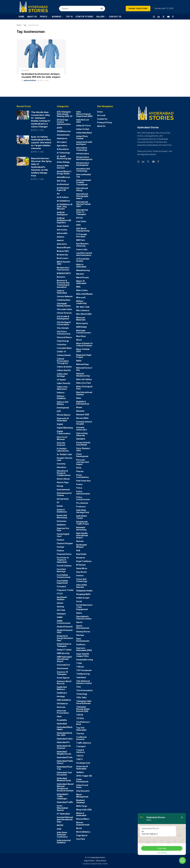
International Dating (82, 189)
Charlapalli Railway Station (64, 305)
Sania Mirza (82, 568)
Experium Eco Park (63, 529)
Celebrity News (64, 300)
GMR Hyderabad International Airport (64, 659)
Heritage (61, 696)
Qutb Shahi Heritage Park (83, 511)
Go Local (101, 115)
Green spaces (63, 678)
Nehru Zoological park (84, 388)
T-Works (80, 667)
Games (60, 603)
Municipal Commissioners (84, 332)
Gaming (60, 607)
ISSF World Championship (83, 230)
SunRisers (81, 645)
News (79, 398)
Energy (60, 486)
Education (61, 467)
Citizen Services (64, 313)
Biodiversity (62, 255)
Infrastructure (83, 154)
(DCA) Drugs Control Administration (64, 122)
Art (58, 194)
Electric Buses (63, 479)
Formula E (61, 587)
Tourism (80, 734)
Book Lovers (63, 258)
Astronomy (62, 230)
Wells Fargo (82, 806)
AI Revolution (63, 149)
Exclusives (62, 521)
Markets (80, 274)
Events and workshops (62, 516)
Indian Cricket (83, 129)
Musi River (81, 336)
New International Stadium (84, 393)
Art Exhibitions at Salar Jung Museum (65, 207)
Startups (80, 635)
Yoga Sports (82, 835)
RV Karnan (81, 565)
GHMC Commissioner (64, 622)
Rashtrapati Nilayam (82, 546)
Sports (79, 622)
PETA (79, 468)
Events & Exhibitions (62, 511)
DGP (59, 411)
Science (80, 576)
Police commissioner (83, 498)
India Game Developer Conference (62, 835)
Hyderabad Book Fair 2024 (64, 734)
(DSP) (60, 128)
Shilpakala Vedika (84, 591)
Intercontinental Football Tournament (84, 182)
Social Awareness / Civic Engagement (84, 607)
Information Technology (82, 149)
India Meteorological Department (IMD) (84, 114)
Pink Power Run (83, 481)
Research (81, 558)
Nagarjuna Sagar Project (84, 356)
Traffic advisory (84, 743)
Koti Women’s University (82, 245)
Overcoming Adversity (82, 434)
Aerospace (62, 142)
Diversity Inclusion (61, 444)
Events (60, 506)
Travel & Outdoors (81, 751)
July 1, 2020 (43, 81)
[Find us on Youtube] (168, 17)
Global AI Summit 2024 (65, 631)
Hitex (59, 716)
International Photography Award (82, 196)
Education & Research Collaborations (64, 473)
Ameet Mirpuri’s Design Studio (64, 173)
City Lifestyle (63, 328)
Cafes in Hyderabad (62, 292)
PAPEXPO (81, 439)
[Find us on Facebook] (173, 17)
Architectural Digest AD (63, 189)
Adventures (62, 138)
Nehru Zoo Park (84, 383)
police (79, 488)
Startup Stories (83, 632)
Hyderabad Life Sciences (64, 747)
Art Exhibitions (63, 201)
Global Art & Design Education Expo (65, 638)
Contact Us (102, 119)
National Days (83, 364)
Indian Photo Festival (82, 137)
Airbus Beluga (63, 162)
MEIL (78, 287)
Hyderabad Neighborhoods (64, 753)
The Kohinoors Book (83, 723)
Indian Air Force (83, 126)
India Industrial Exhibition (64, 841)
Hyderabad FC (63, 742)
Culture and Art (64, 370)
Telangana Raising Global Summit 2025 (83, 709)
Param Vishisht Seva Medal (83, 444)
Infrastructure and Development (84, 158)
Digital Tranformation (64, 432)
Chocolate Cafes (64, 309)
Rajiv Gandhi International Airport (82, 535)
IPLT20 (79, 218)
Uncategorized (83, 763)
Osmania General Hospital (84, 423)
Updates (80, 772)
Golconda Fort (63, 665)
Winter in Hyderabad (81, 814)
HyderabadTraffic (65, 802)
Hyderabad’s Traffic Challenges (63, 796)
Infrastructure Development (83, 164)
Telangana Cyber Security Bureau (84, 702)
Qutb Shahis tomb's (82, 517)
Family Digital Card (63, 535)
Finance (60, 551)
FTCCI (60, 594)
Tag (25, 25)
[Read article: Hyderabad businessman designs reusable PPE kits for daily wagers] (41, 57)
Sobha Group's (83, 598)
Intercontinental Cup (84, 176)
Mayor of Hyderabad (81, 282)
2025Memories (64, 131)
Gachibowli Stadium (62, 598)
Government (62, 668)
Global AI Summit (65, 627)
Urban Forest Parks (82, 786)
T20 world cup (83, 674)
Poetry (79, 484)
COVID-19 (61, 352)
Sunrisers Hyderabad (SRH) (84, 649)
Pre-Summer (82, 503)
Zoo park (81, 839)
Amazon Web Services (63, 167)
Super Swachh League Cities (83, 655)
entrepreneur (63, 499)
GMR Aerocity (63, 653)
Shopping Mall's (83, 594)
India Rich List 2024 (83, 121)
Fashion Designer (65, 543)
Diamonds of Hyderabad (63, 420)
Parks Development (82, 455)
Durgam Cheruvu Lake (65, 459)
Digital (60, 424)
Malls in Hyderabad (81, 266)
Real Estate (81, 554)
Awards (60, 240)
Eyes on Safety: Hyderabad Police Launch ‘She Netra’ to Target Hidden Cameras (41, 143)
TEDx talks (81, 698)
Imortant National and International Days (65, 820)
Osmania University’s (82, 429)
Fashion (60, 540)
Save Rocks (82, 572)
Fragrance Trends (65, 590)
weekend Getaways (81, 801)
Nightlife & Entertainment (83, 403)
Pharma (80, 471)
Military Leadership (81, 302)
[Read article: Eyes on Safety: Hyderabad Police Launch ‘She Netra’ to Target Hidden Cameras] (23, 140)
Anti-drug (61, 181)
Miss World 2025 (84, 314)
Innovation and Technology (83, 170)
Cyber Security (63, 383)
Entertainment (63, 490)
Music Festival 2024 (83, 350)
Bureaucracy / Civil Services (63, 269)
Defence (61, 393)
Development (63, 408)
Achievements (63, 135)
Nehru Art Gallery (84, 379)
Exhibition (61, 525)
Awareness (62, 244)
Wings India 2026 (84, 810)
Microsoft (81, 298)
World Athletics (83, 832)
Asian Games (63, 226)
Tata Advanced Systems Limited (84, 682)
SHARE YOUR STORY (138, 8)
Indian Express (30, 81)
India (59, 829)
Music (79, 340)
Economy (61, 464)
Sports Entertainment (83, 627)
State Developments (83, 640)
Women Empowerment (83, 824)
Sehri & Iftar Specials (82, 586)
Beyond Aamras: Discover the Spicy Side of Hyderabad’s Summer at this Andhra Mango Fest (41, 167)
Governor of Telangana (62, 673)
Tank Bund (81, 677)
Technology (82, 694)
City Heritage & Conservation (64, 323)
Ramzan (80, 541)
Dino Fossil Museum (62, 438)
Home (19, 25)
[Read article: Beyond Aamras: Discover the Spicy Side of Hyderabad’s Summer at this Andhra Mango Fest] (23, 161)
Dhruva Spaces (64, 415)
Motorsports (82, 323)
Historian (61, 707)
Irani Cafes (81, 221)
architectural (63, 184)
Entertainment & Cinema (64, 494)
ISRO (78, 225)
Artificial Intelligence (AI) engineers (64, 220)
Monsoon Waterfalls (81, 319)
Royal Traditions (84, 561)
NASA (79, 361)
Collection (62, 345)
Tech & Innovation (84, 690)
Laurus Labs (82, 249)
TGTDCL (80, 718)
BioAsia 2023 (63, 251)
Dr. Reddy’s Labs (64, 454)
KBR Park (80, 240)
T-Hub (79, 663)
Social (79, 601)
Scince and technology (82, 580)
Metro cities (82, 290)
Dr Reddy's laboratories (63, 450)
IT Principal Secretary (82, 235)
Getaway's (61, 614)
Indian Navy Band (84, 133)
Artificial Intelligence (62, 213)
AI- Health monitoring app (64, 157)
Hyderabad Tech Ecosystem (64, 774)
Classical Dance (64, 337)
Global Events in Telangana (64, 645)
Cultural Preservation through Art (63, 361)
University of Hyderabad (82, 768)
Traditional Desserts (81, 738)
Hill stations (62, 704)
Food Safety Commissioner (64, 576)
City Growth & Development (63, 318)
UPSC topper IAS (84, 776)
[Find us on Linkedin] (143, 162)
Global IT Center (64, 650)
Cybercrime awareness (62, 388)
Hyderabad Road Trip (64, 768)
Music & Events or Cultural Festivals (84, 345)
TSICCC (80, 756)
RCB (78, 551)
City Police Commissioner (64, 333)
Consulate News (64, 348)
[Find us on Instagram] (154, 17)
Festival (60, 547)
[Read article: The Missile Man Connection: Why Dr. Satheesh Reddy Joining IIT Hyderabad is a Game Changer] (23, 115)
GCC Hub (61, 610)
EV (58, 502)
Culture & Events (64, 367)
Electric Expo (63, 482)
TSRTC (80, 759)
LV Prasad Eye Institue (83, 260)
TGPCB (80, 715)
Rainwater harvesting (81, 529)
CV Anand (61, 380)
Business (25, 71)
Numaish (80, 411)
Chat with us (175, 860)
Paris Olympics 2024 (83, 449)
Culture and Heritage (62, 375)
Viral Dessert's (83, 791)
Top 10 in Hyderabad (81, 729)
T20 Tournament (84, 670)
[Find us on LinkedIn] (159, 17)
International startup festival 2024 (83, 204)
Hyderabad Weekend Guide (64, 779)
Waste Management (82, 796)
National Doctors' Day (84, 369)
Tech (78, 687)
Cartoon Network (65, 296)
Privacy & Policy (105, 123)
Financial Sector (64, 554)
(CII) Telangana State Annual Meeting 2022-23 (65, 114)
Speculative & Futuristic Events (84, 618)
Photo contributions (83, 476)
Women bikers (83, 819)
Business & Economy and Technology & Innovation (63, 284)
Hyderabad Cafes (65, 739)
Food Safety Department (62, 582)
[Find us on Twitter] (163, 17)
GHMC (60, 617)
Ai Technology (63, 153)
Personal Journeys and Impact (82, 462)
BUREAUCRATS (64, 273)
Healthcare (62, 693)
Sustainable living (85, 660)
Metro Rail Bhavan (84, 294)
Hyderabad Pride (65, 757)
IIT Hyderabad (63, 814)
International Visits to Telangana (82, 212)
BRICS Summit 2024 (63, 263)
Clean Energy (63, 341)
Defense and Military (63, 403)
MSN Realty (81, 327)
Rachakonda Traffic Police (82, 523)
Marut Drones (83, 277)
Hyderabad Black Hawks (65, 728)
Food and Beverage (61, 570)
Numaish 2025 (83, 415)
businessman (34, 25)
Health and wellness (62, 688)
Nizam (79, 407)
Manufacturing (83, 270)
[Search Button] (102, 7)
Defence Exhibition (61, 397)
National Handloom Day (83, 375)
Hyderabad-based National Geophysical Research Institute (65, 787)
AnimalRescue (63, 177)
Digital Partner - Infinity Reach (95, 861)
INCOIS (60, 825)
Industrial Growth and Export (84, 143)
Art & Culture (63, 197)
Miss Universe (83, 310)
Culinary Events (64, 355)
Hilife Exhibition (64, 700)
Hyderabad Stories (98, 858)
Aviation (61, 237)
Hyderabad (62, 724)
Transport (81, 746)
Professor (81, 507)
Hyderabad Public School (65, 762)
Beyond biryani (64, 248)
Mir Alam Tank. (83, 307)
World (79, 828)
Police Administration (83, 493)
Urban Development (82, 780)
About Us (101, 126)
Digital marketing (65, 428)
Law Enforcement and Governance (84, 254)
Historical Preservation (63, 712)
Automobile (62, 233)
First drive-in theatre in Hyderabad (63, 560)
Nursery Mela (82, 418)
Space (79, 613)
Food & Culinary (64, 566)
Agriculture (62, 146)
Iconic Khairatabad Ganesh (62, 808)
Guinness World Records (64, 682)
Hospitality (62, 720)
